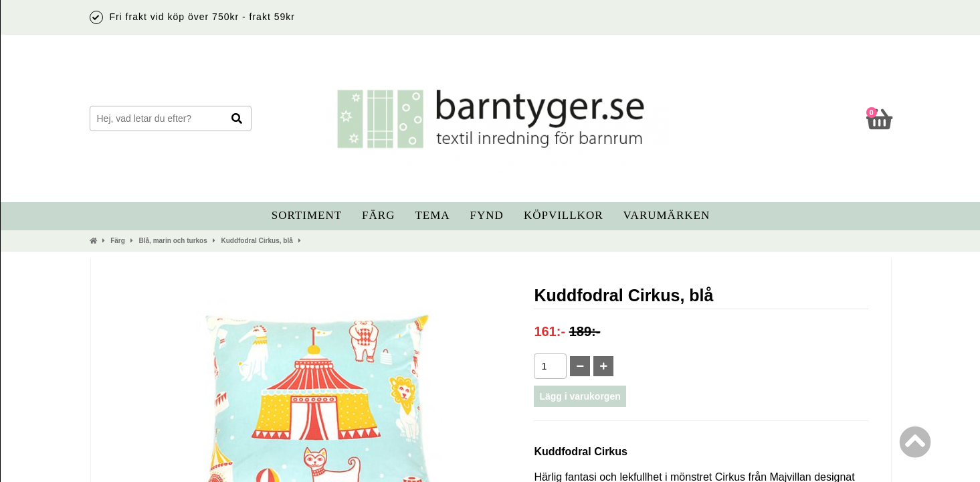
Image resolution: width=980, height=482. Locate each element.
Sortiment (307, 215)
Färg (378, 215)
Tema (432, 215)
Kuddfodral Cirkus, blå (257, 241)
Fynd (487, 215)
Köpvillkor (564, 215)
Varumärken (667, 215)
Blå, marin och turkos (173, 241)
